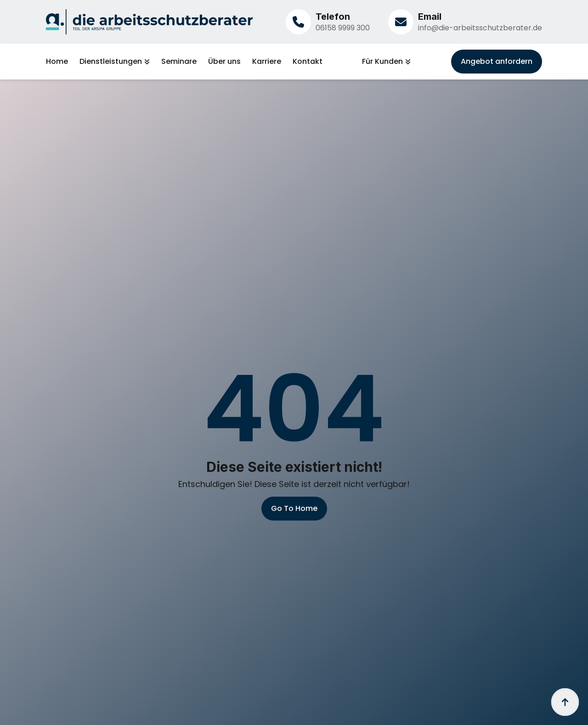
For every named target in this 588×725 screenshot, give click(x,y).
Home (57, 62)
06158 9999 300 (343, 28)
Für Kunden (382, 62)
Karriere (267, 62)
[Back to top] (565, 702)
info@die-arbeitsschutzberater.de (480, 28)
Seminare (179, 62)
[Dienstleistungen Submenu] (146, 62)
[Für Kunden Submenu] (407, 62)
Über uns (224, 62)
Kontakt (308, 62)
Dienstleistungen (111, 62)
